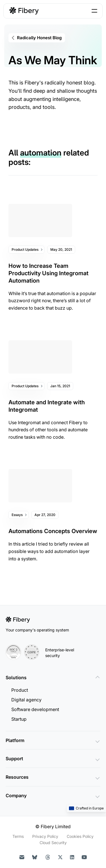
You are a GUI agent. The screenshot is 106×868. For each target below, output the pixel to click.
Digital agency (26, 700)
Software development (35, 709)
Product (20, 690)
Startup (19, 719)
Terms (18, 836)
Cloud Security (53, 843)
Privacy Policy (45, 836)
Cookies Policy (80, 836)
